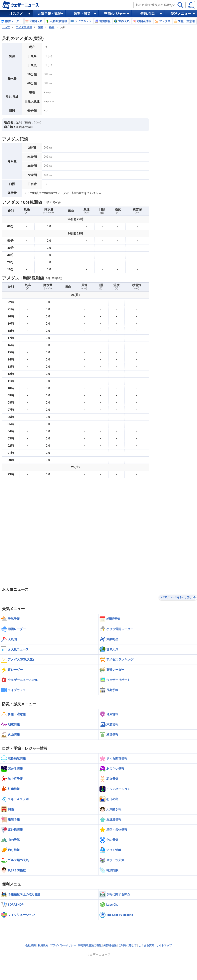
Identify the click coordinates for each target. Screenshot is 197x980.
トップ (6, 27)
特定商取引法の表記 (90, 945)
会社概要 (31, 945)
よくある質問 (146, 945)
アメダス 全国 (24, 27)
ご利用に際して (128, 945)
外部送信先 (110, 945)
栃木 (52, 27)
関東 (41, 27)
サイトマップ (164, 945)
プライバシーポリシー (63, 945)
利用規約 (43, 945)
